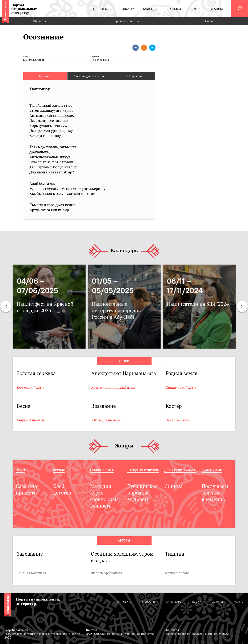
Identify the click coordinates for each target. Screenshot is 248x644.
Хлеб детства (62, 489)
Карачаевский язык (126, 21)
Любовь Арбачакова (106, 573)
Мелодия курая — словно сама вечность (104, 496)
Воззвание (104, 406)
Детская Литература (180, 470)
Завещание (30, 554)
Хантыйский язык (181, 387)
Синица (173, 486)
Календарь (124, 251)
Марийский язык (31, 420)
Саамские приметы (27, 489)
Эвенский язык (178, 420)
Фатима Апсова (177, 573)
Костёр (174, 406)
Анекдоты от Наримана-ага (124, 373)
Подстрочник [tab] (133, 76)
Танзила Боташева (31, 573)
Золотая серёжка (36, 373)
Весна (24, 406)
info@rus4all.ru (218, 634)
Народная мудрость (143, 470)
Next (242, 307)
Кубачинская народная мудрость (142, 493)
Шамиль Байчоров (34, 60)
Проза (20, 470)
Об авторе (40, 21)
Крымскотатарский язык (113, 387)
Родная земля (182, 373)
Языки (124, 361)
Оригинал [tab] (45, 76)
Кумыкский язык (31, 387)
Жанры (124, 446)
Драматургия (212, 470)
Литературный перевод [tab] (89, 76)
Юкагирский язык (106, 420)
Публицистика (102, 470)
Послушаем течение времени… (215, 493)
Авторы (124, 540)
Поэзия (210, 21)
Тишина (175, 554)
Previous (6, 307)
